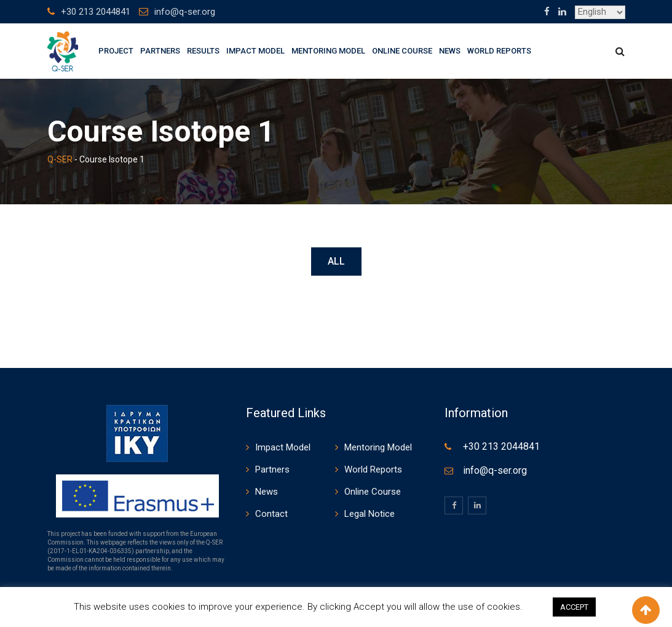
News (450, 51)
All (336, 261)
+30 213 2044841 (96, 12)
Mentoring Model (328, 51)
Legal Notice (370, 514)
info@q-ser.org (185, 12)
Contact (271, 514)
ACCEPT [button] (574, 607)
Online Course (402, 51)
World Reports (499, 51)
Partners (160, 51)
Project (116, 51)
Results (203, 51)
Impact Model (255, 51)
